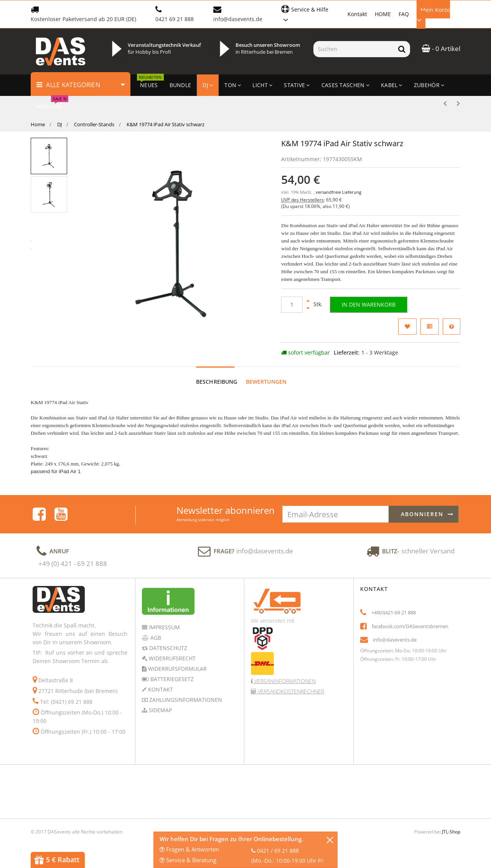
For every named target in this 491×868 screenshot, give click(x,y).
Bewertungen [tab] (266, 382)
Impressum (164, 627)
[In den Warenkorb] (369, 305)
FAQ (404, 14)
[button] (311, 14)
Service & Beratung (188, 860)
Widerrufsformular (177, 669)
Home (38, 124)
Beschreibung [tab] (217, 382)
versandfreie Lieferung (339, 192)
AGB (155, 638)
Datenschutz (167, 648)
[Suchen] (353, 49)
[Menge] (292, 305)
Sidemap (160, 710)
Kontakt (357, 14)
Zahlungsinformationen (185, 700)
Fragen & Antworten (189, 849)
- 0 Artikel (441, 49)
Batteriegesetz (171, 679)
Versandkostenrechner (290, 691)
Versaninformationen (284, 681)
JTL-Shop (451, 832)
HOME (383, 14)
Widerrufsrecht (171, 658)
